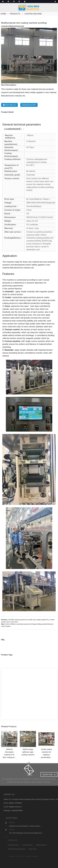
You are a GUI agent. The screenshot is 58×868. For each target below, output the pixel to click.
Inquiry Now (47, 775)
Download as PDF (30, 105)
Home (3, 14)
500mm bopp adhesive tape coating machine (28, 752)
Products (15, 14)
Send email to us (10, 105)
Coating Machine (33, 14)
